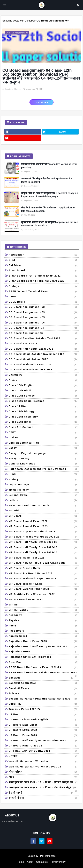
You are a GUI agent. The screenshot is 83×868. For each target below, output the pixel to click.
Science (44, 694)
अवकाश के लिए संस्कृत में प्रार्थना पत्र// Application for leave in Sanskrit (47, 180)
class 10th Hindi (44, 391)
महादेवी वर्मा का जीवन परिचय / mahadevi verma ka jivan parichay (49, 166)
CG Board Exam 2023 (44, 344)
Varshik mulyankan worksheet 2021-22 (44, 767)
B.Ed (44, 260)
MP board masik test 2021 (44, 558)
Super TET (44, 704)
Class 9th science (44, 427)
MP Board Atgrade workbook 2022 (44, 532)
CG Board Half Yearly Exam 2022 (44, 349)
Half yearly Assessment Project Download (44, 469)
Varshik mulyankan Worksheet (44, 762)
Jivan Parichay (44, 490)
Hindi (44, 474)
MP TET (44, 605)
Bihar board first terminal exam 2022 (44, 276)
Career (44, 297)
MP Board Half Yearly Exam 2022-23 (44, 548)
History (44, 480)
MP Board (44, 516)
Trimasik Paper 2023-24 (44, 709)
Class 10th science (44, 396)
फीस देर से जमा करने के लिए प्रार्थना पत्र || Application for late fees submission (48, 209)
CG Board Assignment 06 (44, 333)
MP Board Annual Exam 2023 (44, 527)
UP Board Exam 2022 (44, 730)
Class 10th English (44, 386)
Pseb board (44, 631)
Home (21, 862)
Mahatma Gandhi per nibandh (44, 506)
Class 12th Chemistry (44, 417)
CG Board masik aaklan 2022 (44, 359)
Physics (44, 621)
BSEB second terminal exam (44, 292)
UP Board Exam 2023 (44, 736)
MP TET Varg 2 (44, 610)
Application (44, 255)
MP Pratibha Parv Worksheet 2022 (44, 595)
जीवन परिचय (44, 772)
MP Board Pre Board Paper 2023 (44, 574)
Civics (44, 380)
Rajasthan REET (44, 652)
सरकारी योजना (44, 798)
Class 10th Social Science (44, 401)
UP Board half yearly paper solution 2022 (44, 741)
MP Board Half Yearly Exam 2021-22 (44, 542)
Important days (44, 485)
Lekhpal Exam (44, 495)
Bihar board (44, 271)
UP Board (44, 715)
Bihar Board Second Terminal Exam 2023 (44, 281)
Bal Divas (44, 266)
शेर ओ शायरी (42, 793)
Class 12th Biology (44, 412)
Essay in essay (44, 459)
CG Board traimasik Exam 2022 (44, 365)
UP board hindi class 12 (44, 746)
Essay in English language (44, 454)
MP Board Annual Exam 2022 (44, 521)
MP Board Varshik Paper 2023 (44, 589)
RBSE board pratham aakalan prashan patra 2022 (44, 673)
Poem (44, 626)
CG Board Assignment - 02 (44, 307)
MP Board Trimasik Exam (44, 584)
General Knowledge (44, 464)
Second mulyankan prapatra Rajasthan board (44, 699)
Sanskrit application (44, 683)
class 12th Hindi (44, 422)
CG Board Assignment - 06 (44, 323)
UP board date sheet (44, 725)
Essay (44, 448)
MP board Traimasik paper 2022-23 (44, 579)
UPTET (44, 756)
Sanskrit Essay (44, 689)
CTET (44, 433)
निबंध (44, 777)
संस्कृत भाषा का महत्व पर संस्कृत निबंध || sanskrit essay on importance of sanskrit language (50, 195)
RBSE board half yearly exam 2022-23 (44, 668)
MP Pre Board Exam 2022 (44, 600)
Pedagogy (44, 615)
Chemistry (44, 375)
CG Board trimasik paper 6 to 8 (44, 370)
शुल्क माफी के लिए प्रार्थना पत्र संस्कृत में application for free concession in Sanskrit (50, 224)
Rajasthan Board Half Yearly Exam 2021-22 (44, 647)
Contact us (42, 862)
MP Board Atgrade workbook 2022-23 (44, 537)
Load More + (41, 102)
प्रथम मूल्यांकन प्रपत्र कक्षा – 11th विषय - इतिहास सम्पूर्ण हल (44, 782)
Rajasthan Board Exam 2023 (44, 641)
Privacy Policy (58, 862)
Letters (44, 500)
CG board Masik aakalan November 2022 (44, 354)
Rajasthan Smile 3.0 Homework (44, 657)
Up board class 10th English (44, 720)
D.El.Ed (44, 438)
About (30, 862)
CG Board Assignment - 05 (44, 318)
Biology (44, 286)
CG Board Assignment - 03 (44, 313)
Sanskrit (42, 678)
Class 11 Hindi (44, 407)
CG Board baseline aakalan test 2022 (44, 339)
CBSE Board (44, 302)
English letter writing (44, 443)
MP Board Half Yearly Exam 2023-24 (44, 553)
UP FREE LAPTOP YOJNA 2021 (44, 751)
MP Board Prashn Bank (44, 568)
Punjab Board (44, 636)
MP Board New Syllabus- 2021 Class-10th (44, 563)
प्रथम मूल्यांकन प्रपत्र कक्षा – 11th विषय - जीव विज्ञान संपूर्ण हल (44, 788)
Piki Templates (48, 856)
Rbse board (44, 662)
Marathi (44, 511)
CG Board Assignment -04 (44, 328)
